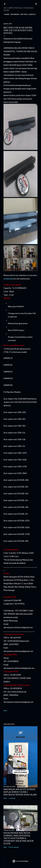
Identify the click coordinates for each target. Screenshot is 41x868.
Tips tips (23, 14)
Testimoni (14, 14)
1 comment (12, 798)
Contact (31, 14)
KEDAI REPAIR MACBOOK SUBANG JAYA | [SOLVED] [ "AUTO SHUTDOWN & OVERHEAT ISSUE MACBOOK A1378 (19, 838)
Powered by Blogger (20, 861)
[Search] (36, 3)
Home (6, 14)
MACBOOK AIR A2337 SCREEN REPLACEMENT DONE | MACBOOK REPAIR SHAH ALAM (20, 792)
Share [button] (5, 711)
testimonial (8, 279)
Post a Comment (14, 847)
